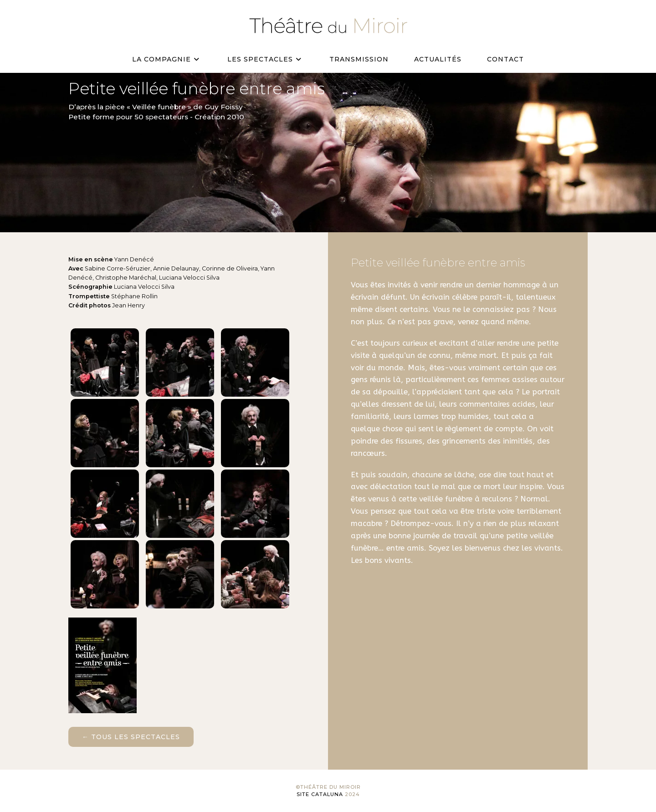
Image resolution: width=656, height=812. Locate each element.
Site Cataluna (320, 794)
